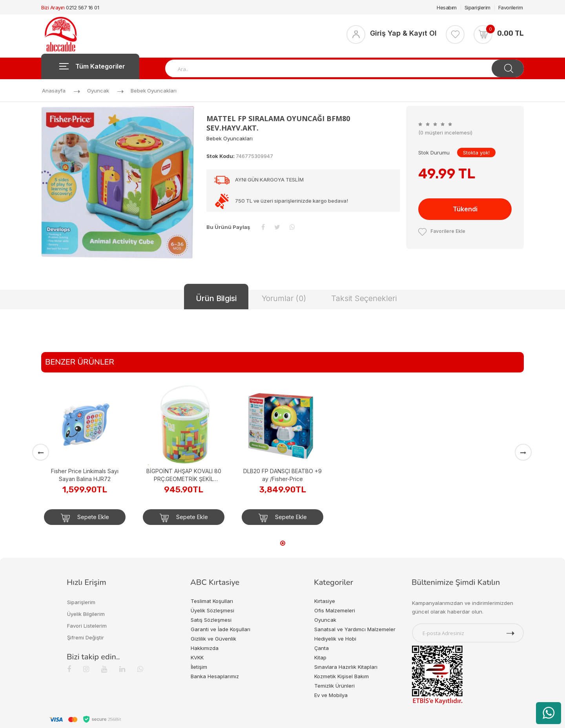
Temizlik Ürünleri (334, 686)
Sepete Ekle (85, 518)
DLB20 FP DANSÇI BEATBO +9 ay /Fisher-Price (282, 475)
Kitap (320, 657)
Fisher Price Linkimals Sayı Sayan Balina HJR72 (85, 475)
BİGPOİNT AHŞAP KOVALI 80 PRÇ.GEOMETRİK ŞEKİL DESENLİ (184, 475)
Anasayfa (54, 91)
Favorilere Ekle (442, 231)
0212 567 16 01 (82, 7)
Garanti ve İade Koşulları (221, 629)
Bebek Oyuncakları (154, 91)
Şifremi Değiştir (86, 637)
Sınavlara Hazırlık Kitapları (346, 667)
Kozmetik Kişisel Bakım (342, 676)
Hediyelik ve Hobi (335, 639)
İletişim (199, 667)
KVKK (197, 657)
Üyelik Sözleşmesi (212, 610)
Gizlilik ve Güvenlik (213, 639)
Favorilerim (511, 7)
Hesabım (447, 7)
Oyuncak (98, 91)
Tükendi (465, 209)
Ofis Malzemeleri (335, 610)
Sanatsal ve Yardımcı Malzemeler (355, 629)
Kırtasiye (325, 601)
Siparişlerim (478, 7)
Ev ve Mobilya (331, 695)
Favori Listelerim (87, 626)
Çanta (322, 648)
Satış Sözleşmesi (211, 620)
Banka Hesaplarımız (215, 676)
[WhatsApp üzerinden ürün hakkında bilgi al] (549, 713)
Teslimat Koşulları (212, 601)
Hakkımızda (205, 648)
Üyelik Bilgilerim (86, 614)
